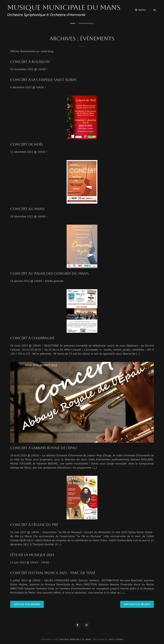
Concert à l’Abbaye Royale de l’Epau (44, 448)
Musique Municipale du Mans (64, 7)
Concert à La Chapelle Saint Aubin (43, 80)
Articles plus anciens (27, 604)
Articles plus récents (137, 604)
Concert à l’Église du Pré (34, 525)
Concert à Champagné (32, 338)
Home (73, 23)
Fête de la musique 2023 (32, 555)
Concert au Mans (27, 209)
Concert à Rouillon (30, 62)
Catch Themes (116, 640)
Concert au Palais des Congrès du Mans (49, 274)
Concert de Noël (27, 144)
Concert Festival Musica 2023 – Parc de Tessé (53, 573)
